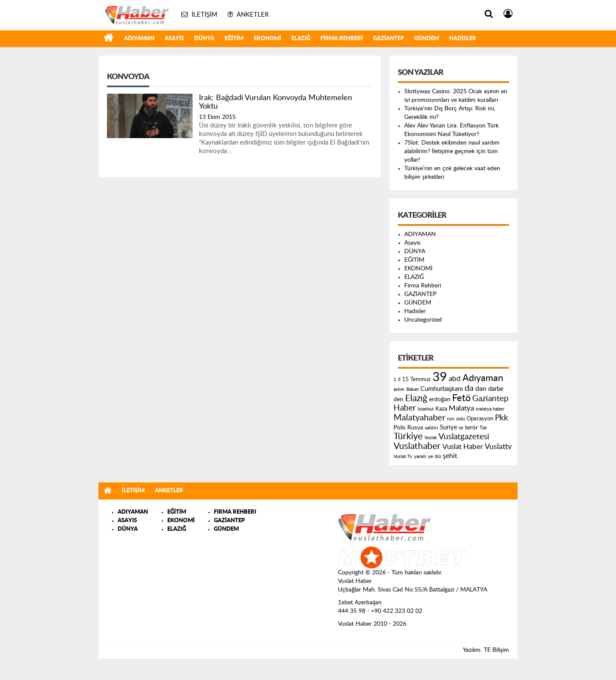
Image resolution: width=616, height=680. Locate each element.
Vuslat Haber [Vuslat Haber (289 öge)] (463, 447)
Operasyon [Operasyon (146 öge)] (480, 419)
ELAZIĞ (301, 39)
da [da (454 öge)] (469, 388)
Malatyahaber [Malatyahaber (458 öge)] (419, 418)
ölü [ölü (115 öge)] (438, 457)
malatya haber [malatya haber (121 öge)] (490, 409)
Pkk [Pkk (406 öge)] (502, 418)
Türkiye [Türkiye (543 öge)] (408, 436)
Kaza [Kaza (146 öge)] (441, 409)
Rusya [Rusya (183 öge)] (415, 428)
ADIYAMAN (139, 39)
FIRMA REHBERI (235, 512)
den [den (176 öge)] (398, 399)
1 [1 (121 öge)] (395, 380)
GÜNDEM (426, 39)
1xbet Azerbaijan (360, 603)
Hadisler (463, 39)
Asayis (174, 39)
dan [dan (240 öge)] (481, 389)
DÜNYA (204, 39)
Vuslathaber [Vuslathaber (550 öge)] (417, 446)
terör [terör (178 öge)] (471, 428)
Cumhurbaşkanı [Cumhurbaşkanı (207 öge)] (442, 389)
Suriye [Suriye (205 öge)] (449, 427)
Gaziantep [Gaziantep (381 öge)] (490, 399)
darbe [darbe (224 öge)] (496, 389)
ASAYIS (127, 521)
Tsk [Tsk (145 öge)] (483, 428)
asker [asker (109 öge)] (399, 389)
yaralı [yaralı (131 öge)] (420, 456)
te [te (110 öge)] (461, 428)
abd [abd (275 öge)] (455, 379)
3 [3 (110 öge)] (399, 380)
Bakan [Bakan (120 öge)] (413, 389)
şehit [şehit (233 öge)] (450, 456)
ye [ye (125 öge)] (430, 457)
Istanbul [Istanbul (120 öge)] (426, 409)
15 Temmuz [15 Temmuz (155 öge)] (416, 380)
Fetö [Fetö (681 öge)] (461, 398)
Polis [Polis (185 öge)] (400, 428)
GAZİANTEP (388, 39)
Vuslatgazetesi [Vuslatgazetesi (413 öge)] (464, 437)
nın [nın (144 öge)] (451, 419)
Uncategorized (423, 320)
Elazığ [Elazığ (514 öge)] (416, 398)
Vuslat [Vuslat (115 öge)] (431, 438)
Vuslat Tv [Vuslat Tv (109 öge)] (403, 457)
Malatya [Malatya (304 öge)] (461, 408)
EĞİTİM (234, 39)
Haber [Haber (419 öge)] (405, 408)
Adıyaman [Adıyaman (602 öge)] (483, 378)
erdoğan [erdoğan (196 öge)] (440, 399)
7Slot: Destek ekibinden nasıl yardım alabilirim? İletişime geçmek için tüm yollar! (452, 151)
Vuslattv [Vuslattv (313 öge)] (498, 447)
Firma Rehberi (342, 39)
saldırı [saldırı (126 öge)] (431, 428)
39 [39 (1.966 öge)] (440, 377)
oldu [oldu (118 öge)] (461, 419)
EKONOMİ (267, 39)
